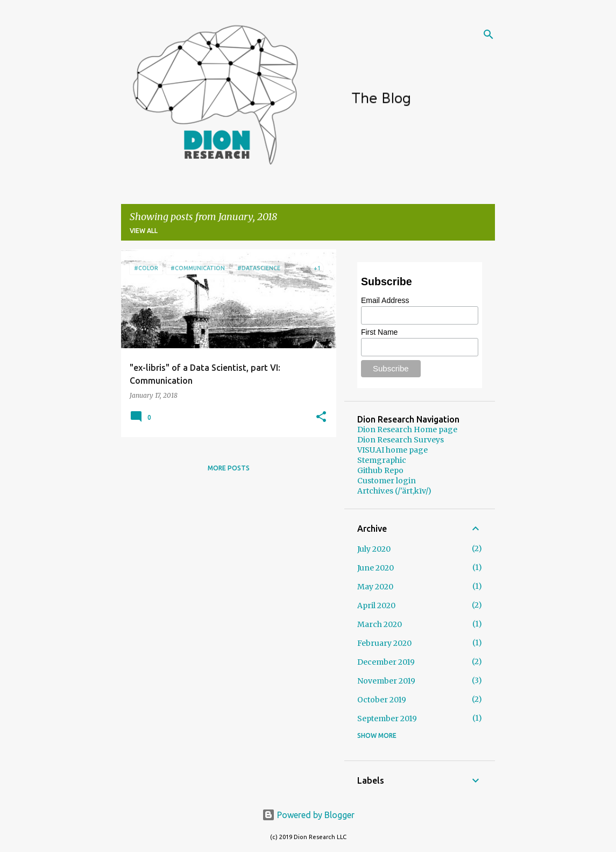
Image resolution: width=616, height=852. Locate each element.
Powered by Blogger (308, 815)
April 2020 (376, 605)
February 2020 (384, 643)
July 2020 (374, 549)
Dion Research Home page (407, 429)
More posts (229, 468)
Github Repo (380, 470)
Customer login (387, 481)
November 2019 (386, 681)
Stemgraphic (382, 460)
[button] (321, 417)
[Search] (488, 34)
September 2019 (387, 719)
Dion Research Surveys (401, 440)
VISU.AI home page (392, 450)
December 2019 (386, 662)
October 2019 (382, 700)
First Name (379, 332)
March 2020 (380, 624)
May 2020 (375, 587)
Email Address (385, 300)
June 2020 (376, 568)
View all (144, 231)
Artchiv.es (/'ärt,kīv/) (394, 491)
